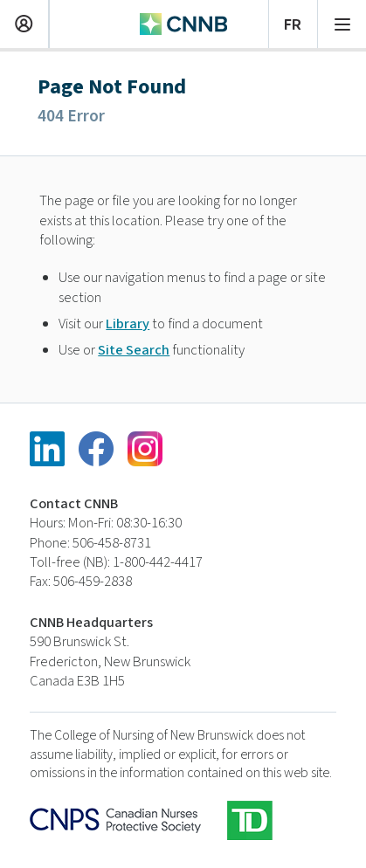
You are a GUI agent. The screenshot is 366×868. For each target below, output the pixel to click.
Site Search (134, 350)
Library (128, 324)
